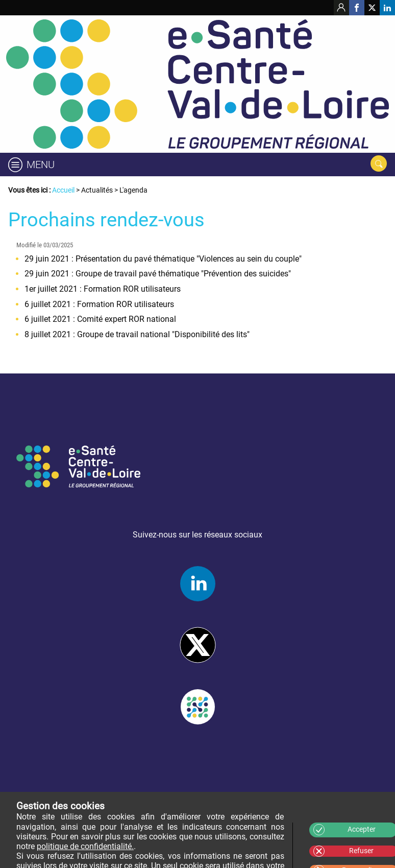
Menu (41, 165)
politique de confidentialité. (85, 846)
